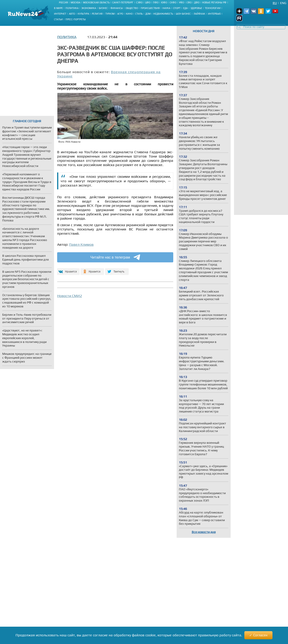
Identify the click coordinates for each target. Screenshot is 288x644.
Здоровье (196, 8)
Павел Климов (81, 244)
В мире (58, 8)
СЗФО (139, 2)
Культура (83, 14)
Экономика (89, 8)
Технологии (213, 8)
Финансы (117, 8)
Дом (148, 14)
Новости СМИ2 (70, 296)
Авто (72, 14)
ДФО (197, 2)
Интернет (60, 14)
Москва (75, 2)
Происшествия (150, 8)
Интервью (214, 14)
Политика (72, 8)
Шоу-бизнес (183, 14)
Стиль (139, 14)
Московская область (96, 2)
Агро (120, 14)
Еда (185, 8)
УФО (181, 2)
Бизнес (103, 8)
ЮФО (164, 2)
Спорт (177, 8)
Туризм (110, 14)
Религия (97, 14)
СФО (189, 2)
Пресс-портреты (76, 19)
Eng (283, 3)
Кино (129, 14)
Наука (166, 8)
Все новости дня (204, 532)
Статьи (58, 19)
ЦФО (148, 2)
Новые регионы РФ (214, 2)
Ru (275, 3)
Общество (132, 8)
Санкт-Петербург (123, 2)
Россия (63, 2)
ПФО (156, 2)
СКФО (173, 2)
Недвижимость (163, 14)
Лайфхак (199, 14)
